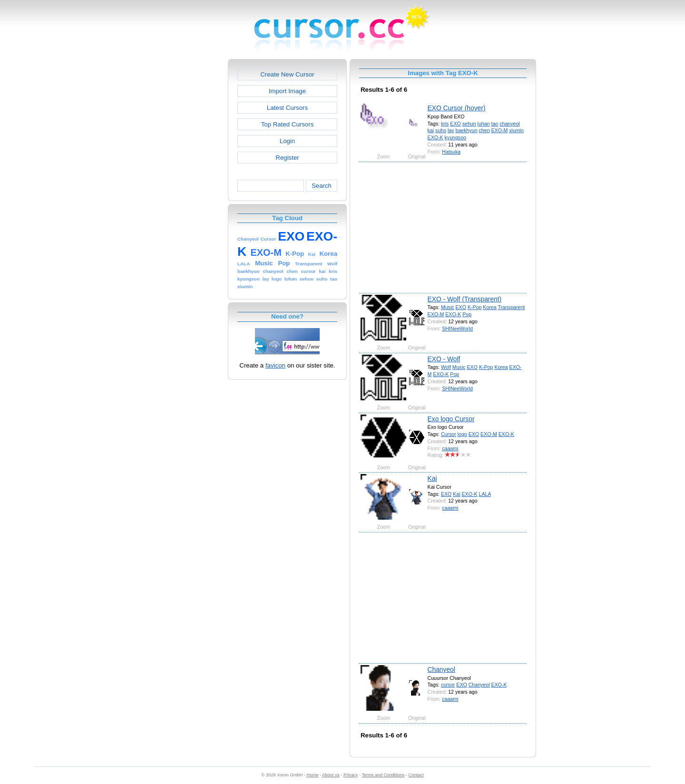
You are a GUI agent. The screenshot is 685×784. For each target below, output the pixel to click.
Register (287, 158)
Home (313, 775)
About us (331, 775)
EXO (455, 124)
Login (287, 141)
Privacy (351, 775)
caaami (450, 448)
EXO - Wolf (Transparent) (465, 299)
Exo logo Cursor (451, 419)
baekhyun (467, 130)
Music (448, 307)
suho (441, 130)
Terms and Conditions (383, 775)
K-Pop (475, 307)
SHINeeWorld (457, 329)
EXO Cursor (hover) (457, 108)
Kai (432, 478)
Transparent (511, 307)
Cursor (449, 434)
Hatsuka (451, 152)
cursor (448, 685)
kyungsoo (455, 137)
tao (494, 124)
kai (431, 130)
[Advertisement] (187, 202)
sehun (469, 124)
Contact (416, 775)
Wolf (446, 367)
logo (462, 434)
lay (451, 130)
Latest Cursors (287, 108)
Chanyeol (441, 669)
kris (445, 124)
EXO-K (435, 137)
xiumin (516, 130)
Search (322, 186)
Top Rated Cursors (288, 124)
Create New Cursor (287, 74)
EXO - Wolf (444, 359)
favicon (275, 365)
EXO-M (500, 130)
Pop (467, 314)
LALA (485, 494)
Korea (489, 307)
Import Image (287, 91)
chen (484, 130)
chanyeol (509, 124)
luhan (484, 124)
